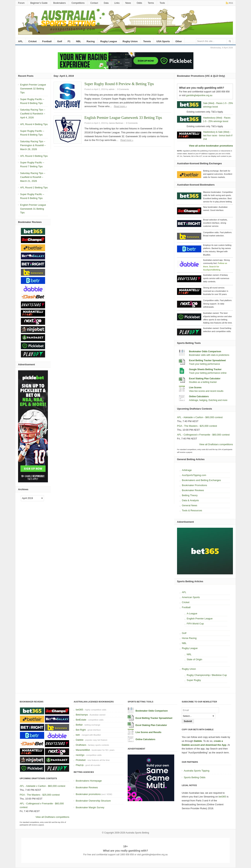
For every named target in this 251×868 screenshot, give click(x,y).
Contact (94, 3)
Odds (139, 3)
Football (47, 41)
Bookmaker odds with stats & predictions (209, 355)
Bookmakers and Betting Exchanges (201, 480)
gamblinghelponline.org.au (199, 95)
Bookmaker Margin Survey (90, 807)
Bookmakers (60, 3)
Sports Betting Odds (195, 777)
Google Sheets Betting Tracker (205, 369)
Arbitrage (187, 470)
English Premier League (200, 619)
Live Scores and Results (148, 732)
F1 (69, 41)
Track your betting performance (204, 364)
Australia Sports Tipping (196, 771)
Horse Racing (189, 638)
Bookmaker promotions (88, 794)
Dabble (79, 740)
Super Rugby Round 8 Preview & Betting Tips (119, 84)
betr (78, 735)
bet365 (79, 710)
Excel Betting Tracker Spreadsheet (207, 360)
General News (190, 505)
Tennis (147, 41)
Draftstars (81, 745)
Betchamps (82, 715)
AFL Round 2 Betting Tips (34, 188)
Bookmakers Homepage (89, 781)
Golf (60, 41)
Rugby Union (130, 41)
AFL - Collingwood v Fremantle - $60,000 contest (203, 435)
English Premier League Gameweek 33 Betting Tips (123, 118)
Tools (162, 3)
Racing (91, 41)
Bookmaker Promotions (194, 485)
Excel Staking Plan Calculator (205, 379)
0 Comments (123, 89)
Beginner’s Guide (39, 3)
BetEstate (81, 720)
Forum (21, 3)
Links (117, 3)
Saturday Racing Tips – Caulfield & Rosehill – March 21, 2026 (33, 177)
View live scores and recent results (206, 391)
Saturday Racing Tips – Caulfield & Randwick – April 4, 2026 (33, 114)
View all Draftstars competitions (216, 444)
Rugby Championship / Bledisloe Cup (207, 675)
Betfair (79, 725)
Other (179, 41)
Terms (151, 3)
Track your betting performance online (208, 373)
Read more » (120, 106)
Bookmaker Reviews (193, 490)
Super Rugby (194, 680)
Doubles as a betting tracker (203, 382)
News (128, 3)
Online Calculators (199, 396)
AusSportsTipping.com (194, 475)
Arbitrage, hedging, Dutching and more (208, 400)
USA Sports (163, 41)
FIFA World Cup (195, 624)
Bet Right (81, 730)
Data (106, 3)
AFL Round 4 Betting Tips (34, 124)
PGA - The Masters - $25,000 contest (197, 426)
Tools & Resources (192, 510)
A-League (192, 613)
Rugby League (109, 41)
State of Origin (194, 659)
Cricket (32, 41)
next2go (80, 755)
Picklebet (81, 760)
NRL (189, 654)
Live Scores (195, 388)
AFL (20, 41)
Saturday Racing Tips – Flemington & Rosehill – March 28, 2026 (33, 145)
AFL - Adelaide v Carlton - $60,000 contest (200, 417)
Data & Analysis (190, 500)
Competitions (78, 3)
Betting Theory (190, 495)
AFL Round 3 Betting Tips (34, 156)
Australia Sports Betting (137, 833)
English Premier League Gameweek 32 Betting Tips (33, 89)
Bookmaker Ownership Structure (93, 801)
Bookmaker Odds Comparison (205, 351)
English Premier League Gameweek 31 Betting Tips (33, 209)
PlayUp (80, 765)
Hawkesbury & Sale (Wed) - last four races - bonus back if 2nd (218, 136)
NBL (79, 41)
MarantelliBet (83, 750)
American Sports (191, 597)
